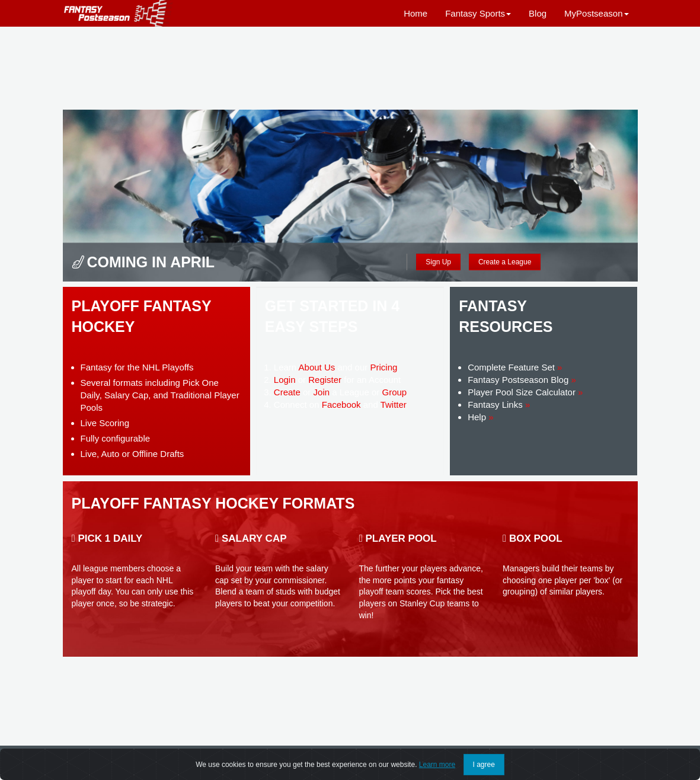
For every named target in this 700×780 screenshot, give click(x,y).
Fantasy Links (499, 405)
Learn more (437, 765)
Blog (538, 13)
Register (325, 380)
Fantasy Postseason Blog (522, 380)
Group (394, 392)
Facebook (341, 405)
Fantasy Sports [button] (478, 13)
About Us (317, 367)
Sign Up (438, 262)
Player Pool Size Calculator (525, 392)
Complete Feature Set (515, 367)
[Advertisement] (350, 68)
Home (415, 13)
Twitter (394, 405)
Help (480, 417)
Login (285, 380)
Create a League (505, 262)
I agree (484, 765)
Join (322, 392)
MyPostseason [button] (596, 13)
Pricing (383, 367)
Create (287, 392)
